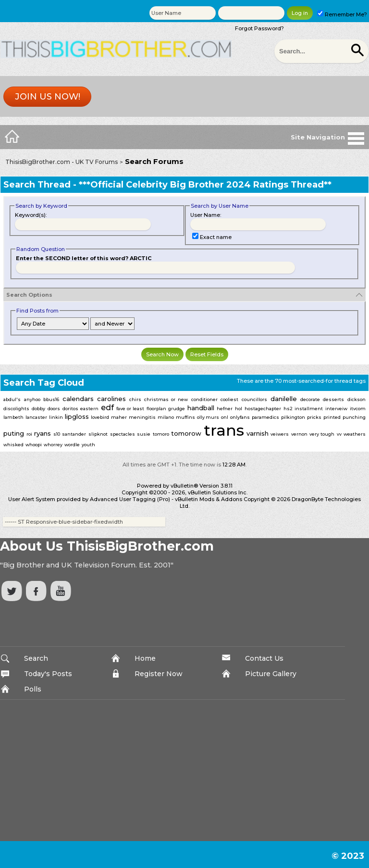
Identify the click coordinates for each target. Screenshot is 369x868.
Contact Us (264, 658)
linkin (56, 417)
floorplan (156, 409)
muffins (185, 417)
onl (225, 417)
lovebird (100, 417)
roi (29, 434)
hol (239, 409)
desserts (333, 399)
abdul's (12, 399)
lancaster (36, 417)
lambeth (13, 417)
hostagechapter (263, 409)
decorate (310, 399)
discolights (16, 409)
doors (54, 409)
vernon (299, 434)
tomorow (186, 433)
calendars (78, 399)
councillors (254, 399)
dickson (357, 399)
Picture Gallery (271, 674)
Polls (33, 689)
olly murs (208, 417)
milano (166, 417)
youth (88, 445)
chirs (135, 399)
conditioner (204, 399)
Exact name (212, 237)
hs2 (288, 409)
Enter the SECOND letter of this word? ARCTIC (84, 258)
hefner (225, 409)
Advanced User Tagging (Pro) (130, 499)
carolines (111, 399)
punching (354, 417)
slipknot (98, 434)
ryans (43, 433)
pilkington (293, 417)
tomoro (161, 434)
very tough (322, 434)
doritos (70, 409)
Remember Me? (342, 14)
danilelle (284, 399)
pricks (314, 417)
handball (201, 408)
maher (119, 417)
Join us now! (48, 97)
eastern (89, 409)
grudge (177, 409)
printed (332, 417)
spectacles (123, 434)
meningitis (142, 417)
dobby (38, 409)
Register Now (159, 674)
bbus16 (51, 399)
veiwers (280, 434)
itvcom (358, 409)
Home (145, 658)
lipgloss (77, 416)
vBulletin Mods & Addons (209, 499)
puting (14, 433)
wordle (72, 445)
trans (224, 430)
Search (36, 658)
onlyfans (240, 417)
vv (339, 434)
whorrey (53, 445)
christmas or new (166, 399)
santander (74, 434)
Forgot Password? (259, 28)
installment (309, 409)
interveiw (336, 409)
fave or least (130, 409)
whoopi (34, 445)
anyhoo (32, 399)
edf (107, 408)
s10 (57, 434)
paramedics (265, 417)
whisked (13, 445)
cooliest (229, 399)
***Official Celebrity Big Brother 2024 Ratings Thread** (205, 185)
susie (144, 434)
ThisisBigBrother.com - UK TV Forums (61, 162)
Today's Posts (48, 674)
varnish (258, 433)
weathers (355, 434)
